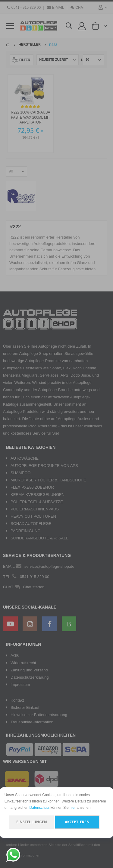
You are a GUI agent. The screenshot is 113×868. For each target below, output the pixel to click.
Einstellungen (32, 822)
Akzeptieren (77, 822)
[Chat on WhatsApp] (13, 855)
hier (73, 808)
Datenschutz (40, 808)
